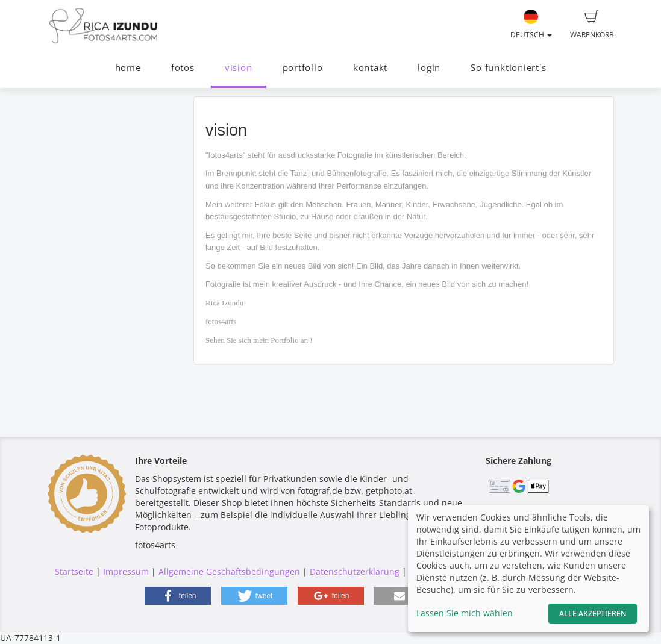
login (429, 68)
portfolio (303, 68)
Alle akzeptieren (593, 614)
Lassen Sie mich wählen (465, 613)
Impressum (126, 571)
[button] (178, 596)
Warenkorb (592, 25)
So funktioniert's (508, 68)
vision (239, 68)
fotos (183, 68)
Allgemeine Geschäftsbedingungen (229, 571)
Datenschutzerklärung (355, 571)
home (128, 68)
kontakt (370, 68)
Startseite (74, 571)
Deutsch (531, 25)
